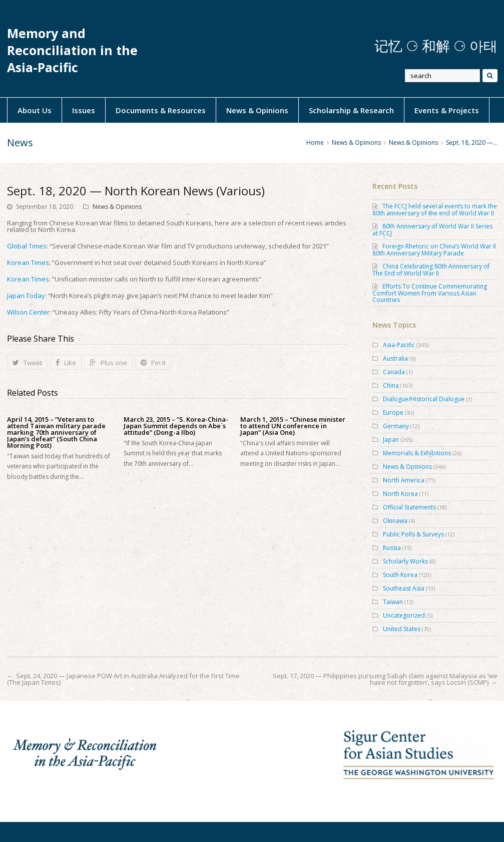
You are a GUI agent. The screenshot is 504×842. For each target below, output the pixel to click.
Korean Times (28, 262)
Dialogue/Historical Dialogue (424, 399)
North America (404, 480)
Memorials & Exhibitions (417, 453)
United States (402, 629)
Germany (396, 426)
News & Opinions (257, 110)
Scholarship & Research (351, 110)
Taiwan (393, 602)
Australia (395, 358)
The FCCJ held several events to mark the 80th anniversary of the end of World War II (435, 210)
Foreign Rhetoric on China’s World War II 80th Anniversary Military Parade (434, 250)
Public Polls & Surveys (413, 534)
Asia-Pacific (399, 345)
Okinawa (395, 521)
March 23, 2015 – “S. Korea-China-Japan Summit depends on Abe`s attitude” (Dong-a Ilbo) (176, 426)
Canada (394, 372)
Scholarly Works (405, 561)
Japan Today (26, 296)
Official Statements (409, 507)
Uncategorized (404, 615)
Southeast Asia (404, 588)
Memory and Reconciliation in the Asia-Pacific (72, 50)
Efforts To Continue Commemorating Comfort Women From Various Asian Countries (430, 293)
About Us (35, 110)
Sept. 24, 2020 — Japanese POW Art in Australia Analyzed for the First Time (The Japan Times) (123, 679)
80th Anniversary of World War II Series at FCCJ (432, 230)
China (391, 385)
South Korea (400, 575)
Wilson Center (28, 312)
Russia (392, 548)
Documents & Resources (161, 110)
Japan (391, 440)
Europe (393, 412)
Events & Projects (447, 110)
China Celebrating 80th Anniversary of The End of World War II (431, 270)
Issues (84, 110)
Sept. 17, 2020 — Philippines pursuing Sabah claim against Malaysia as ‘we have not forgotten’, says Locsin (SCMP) (385, 679)
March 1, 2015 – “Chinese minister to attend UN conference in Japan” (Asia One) (293, 426)
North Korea (400, 494)
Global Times (27, 246)
